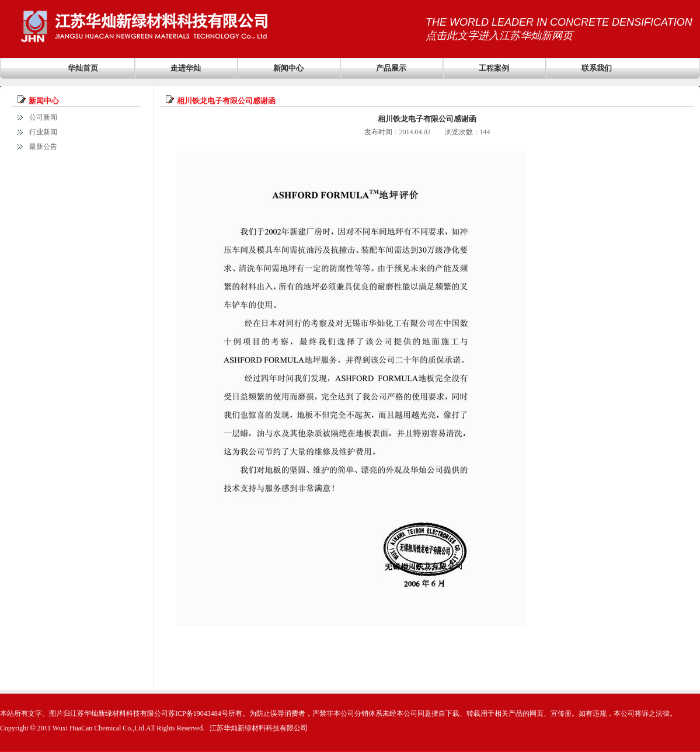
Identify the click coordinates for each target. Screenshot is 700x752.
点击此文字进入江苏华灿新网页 (499, 36)
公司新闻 (43, 117)
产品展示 (391, 68)
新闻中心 (288, 68)
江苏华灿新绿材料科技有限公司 (259, 728)
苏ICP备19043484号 (198, 713)
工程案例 (494, 68)
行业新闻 (43, 132)
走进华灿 (186, 68)
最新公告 (43, 147)
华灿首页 (83, 68)
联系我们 (597, 68)
